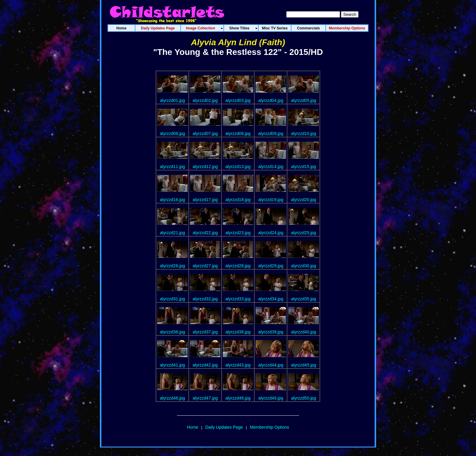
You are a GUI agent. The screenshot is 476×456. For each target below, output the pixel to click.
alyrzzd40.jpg (304, 332)
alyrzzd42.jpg (205, 365)
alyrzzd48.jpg (238, 398)
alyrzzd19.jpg (271, 200)
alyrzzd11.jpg (173, 167)
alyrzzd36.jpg (173, 332)
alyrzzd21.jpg (173, 233)
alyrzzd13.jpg (238, 167)
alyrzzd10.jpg (304, 133)
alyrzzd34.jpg (271, 299)
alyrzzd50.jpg (304, 398)
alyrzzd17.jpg (205, 200)
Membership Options (269, 427)
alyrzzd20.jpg (304, 200)
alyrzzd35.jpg (304, 299)
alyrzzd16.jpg (173, 200)
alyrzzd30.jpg (304, 266)
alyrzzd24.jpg (271, 233)
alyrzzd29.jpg (271, 266)
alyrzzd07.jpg (205, 133)
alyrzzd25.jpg (304, 233)
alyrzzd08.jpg (238, 133)
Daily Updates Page (224, 427)
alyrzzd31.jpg (173, 299)
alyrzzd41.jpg (173, 365)
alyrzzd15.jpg (304, 167)
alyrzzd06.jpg (173, 133)
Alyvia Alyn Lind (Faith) (238, 42)
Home (193, 427)
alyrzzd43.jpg (238, 365)
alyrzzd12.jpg (205, 167)
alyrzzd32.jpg (205, 299)
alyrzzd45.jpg (304, 365)
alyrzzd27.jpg (205, 266)
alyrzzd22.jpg (205, 233)
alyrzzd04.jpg (271, 100)
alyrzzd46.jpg (173, 398)
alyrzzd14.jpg (271, 167)
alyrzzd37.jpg (205, 332)
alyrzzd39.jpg (271, 332)
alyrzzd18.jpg (238, 200)
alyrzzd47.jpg (205, 398)
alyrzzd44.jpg (271, 365)
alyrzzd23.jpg (238, 233)
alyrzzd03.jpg (238, 100)
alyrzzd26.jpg (173, 266)
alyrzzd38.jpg (238, 332)
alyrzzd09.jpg (271, 133)
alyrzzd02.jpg (205, 100)
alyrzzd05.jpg (304, 100)
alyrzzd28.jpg (238, 266)
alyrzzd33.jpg (238, 299)
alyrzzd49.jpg (271, 398)
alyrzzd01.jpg (173, 100)
